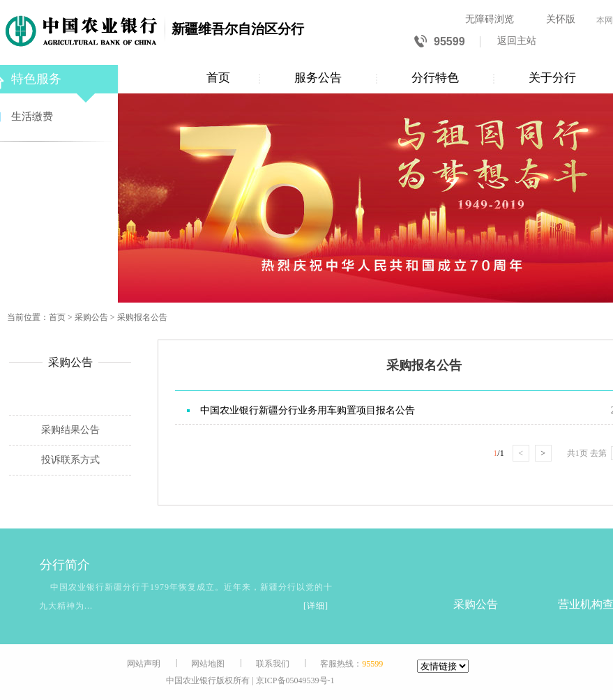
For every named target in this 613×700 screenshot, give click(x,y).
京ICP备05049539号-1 (295, 680)
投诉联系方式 (70, 460)
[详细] (316, 606)
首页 (218, 78)
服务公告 (318, 78)
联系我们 (273, 664)
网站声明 (144, 664)
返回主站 (517, 41)
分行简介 (50, 565)
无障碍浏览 (490, 19)
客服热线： (351, 664)
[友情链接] (443, 666)
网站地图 (208, 664)
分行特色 (435, 78)
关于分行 (552, 78)
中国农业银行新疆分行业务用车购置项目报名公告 (308, 410)
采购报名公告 (142, 317)
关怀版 (561, 19)
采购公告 (91, 317)
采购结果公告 (70, 430)
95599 (440, 42)
